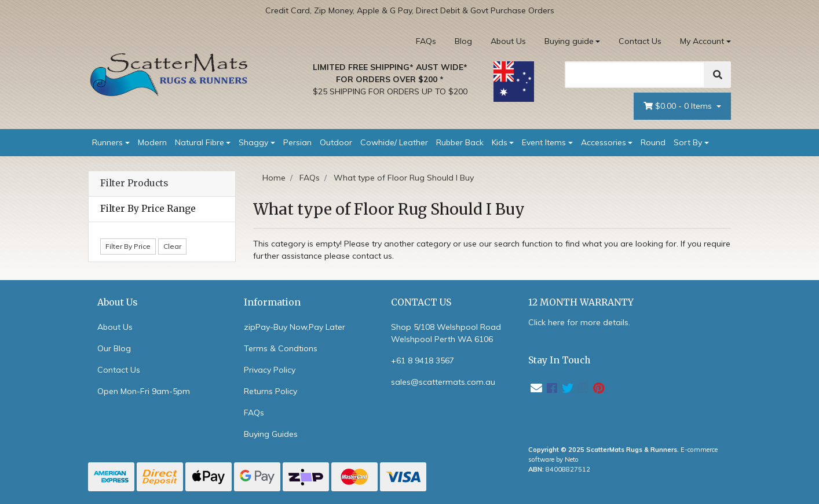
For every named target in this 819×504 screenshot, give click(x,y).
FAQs (426, 41)
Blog (463, 41)
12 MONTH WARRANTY (581, 302)
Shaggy (253, 142)
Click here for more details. (579, 322)
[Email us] (536, 388)
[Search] (635, 75)
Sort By (688, 142)
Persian (297, 142)
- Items (679, 106)
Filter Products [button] (134, 183)
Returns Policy (270, 391)
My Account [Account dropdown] (702, 41)
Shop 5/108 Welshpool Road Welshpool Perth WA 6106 (446, 333)
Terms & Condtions (281, 348)
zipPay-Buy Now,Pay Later (295, 327)
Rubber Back (460, 142)
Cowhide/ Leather (394, 142)
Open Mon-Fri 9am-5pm (144, 391)
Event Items (544, 142)
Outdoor (336, 142)
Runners (107, 142)
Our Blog (114, 348)
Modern (152, 142)
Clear (172, 246)
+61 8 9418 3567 (423, 360)
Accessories (604, 142)
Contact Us (640, 41)
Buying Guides (271, 434)
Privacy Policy (270, 370)
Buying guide (569, 41)
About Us (508, 41)
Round (653, 142)
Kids (500, 142)
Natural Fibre (200, 142)
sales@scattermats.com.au (443, 382)
